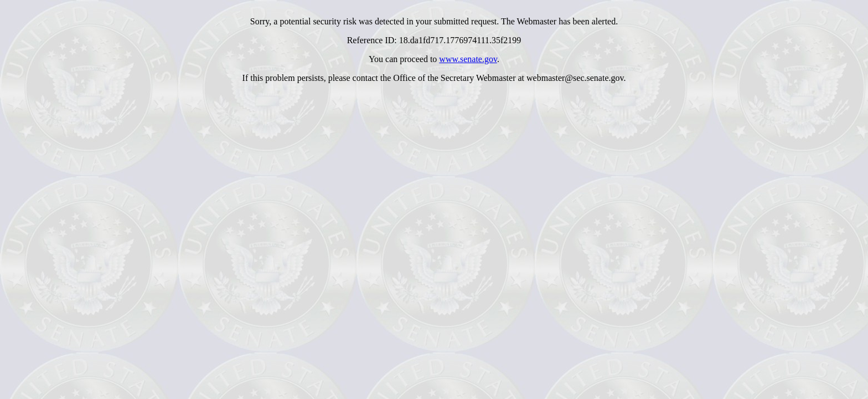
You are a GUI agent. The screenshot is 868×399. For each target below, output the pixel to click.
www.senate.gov (468, 59)
